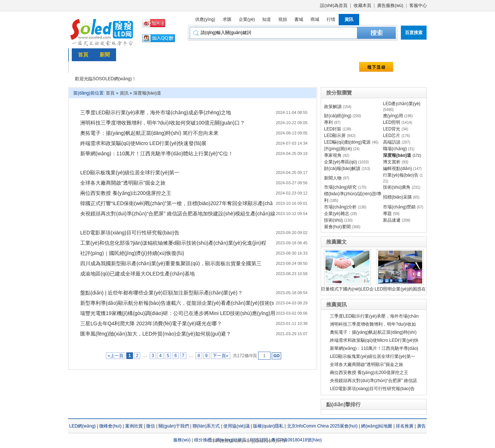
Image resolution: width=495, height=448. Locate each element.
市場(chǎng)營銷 (399, 207)
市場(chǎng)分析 (340, 207)
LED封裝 (333, 129)
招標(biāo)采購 (397, 197)
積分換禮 (203, 440)
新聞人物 (333, 178)
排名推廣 (405, 426)
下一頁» (221, 356)
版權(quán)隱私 (268, 426)
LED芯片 (392, 136)
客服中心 (418, 5)
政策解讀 (333, 107)
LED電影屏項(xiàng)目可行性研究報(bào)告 (130, 233)
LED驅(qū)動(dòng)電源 (347, 142)
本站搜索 (376, 33)
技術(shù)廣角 (397, 187)
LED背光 (392, 129)
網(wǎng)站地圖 (377, 426)
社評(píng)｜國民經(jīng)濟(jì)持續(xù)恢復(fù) (132, 253)
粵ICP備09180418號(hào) (296, 440)
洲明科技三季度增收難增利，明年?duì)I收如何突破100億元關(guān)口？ (163, 123)
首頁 (110, 93)
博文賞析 (392, 162)
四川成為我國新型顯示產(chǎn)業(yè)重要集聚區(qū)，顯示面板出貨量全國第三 (171, 263)
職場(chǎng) (395, 149)
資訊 (124, 93)
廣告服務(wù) (390, 5)
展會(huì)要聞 (337, 227)
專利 (328, 122)
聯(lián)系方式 (206, 426)
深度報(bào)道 (147, 93)
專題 (387, 214)
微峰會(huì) (110, 426)
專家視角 (333, 155)
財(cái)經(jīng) (338, 116)
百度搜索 (414, 33)
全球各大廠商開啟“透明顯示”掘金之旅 (123, 183)
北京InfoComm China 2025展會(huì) (322, 426)
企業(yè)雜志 (337, 214)
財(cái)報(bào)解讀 (342, 169)
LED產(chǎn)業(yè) (402, 104)
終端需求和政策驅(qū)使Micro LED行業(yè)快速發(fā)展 (143, 143)
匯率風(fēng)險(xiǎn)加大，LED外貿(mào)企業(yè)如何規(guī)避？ (156, 334)
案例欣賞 (134, 426)
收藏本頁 (362, 5)
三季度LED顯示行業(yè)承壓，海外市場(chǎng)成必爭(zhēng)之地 (156, 112)
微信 (150, 426)
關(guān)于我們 (174, 426)
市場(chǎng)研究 (340, 187)
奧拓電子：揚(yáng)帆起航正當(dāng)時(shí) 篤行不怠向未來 (149, 133)
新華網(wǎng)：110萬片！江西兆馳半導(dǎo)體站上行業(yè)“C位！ (157, 153)
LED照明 (392, 122)
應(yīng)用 (393, 116)
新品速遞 (392, 220)
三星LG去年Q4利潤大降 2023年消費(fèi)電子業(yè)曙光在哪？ (151, 323)
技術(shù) (333, 220)
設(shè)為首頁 (334, 5)
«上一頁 (116, 356)
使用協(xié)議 (236, 426)
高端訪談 (392, 142)
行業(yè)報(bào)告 (401, 175)
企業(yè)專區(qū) (340, 162)
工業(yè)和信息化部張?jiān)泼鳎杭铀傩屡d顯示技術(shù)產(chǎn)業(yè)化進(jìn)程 (173, 243)
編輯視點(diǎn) (397, 169)
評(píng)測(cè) (338, 149)
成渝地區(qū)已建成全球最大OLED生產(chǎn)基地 (137, 274)
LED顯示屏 (335, 136)
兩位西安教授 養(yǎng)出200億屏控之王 (126, 193)
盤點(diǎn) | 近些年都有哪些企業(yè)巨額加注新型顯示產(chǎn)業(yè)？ (161, 293)
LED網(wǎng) (82, 426)
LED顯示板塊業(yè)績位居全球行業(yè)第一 (130, 173)
